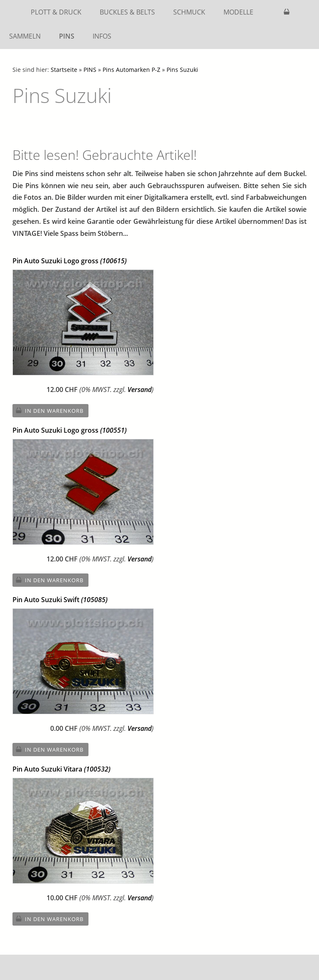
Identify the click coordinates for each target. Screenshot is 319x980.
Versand (140, 390)
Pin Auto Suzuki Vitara (61, 769)
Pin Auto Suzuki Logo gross (70, 261)
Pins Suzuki (182, 70)
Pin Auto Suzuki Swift (60, 600)
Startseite (64, 70)
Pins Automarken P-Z (131, 70)
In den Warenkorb (54, 411)
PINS (90, 70)
